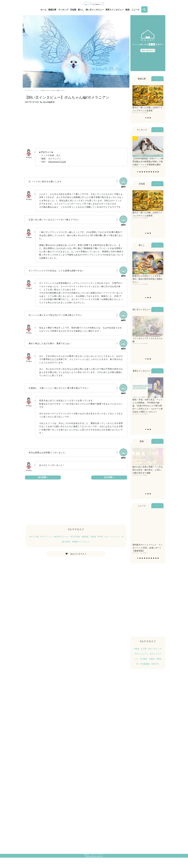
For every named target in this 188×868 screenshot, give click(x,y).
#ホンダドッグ (155, 649)
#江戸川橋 (75, 537)
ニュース (135, 10)
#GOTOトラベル (61, 537)
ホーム (43, 10)
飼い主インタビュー (95, 10)
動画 (128, 10)
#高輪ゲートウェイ (81, 542)
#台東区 (144, 659)
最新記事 (52, 10)
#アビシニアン (142, 654)
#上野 (144, 649)
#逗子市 (155, 664)
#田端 (94, 537)
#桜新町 (85, 537)
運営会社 (87, 855)
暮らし (81, 10)
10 (158, 172)
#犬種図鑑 (145, 664)
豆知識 (73, 10)
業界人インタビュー (115, 10)
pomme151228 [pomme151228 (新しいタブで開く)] (58, 162)
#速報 (152, 659)
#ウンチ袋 (34, 537)
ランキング (63, 10)
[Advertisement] (76, 127)
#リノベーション (113, 537)
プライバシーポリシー (97, 855)
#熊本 (137, 649)
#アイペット (47, 537)
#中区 (101, 537)
